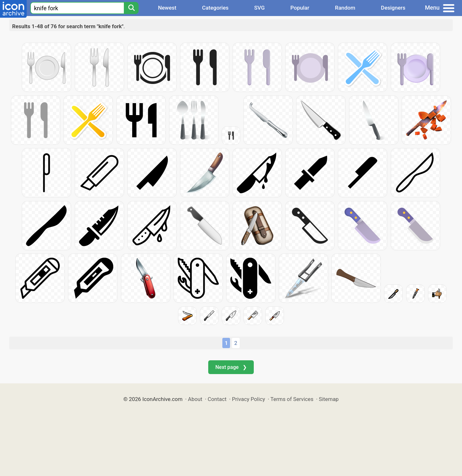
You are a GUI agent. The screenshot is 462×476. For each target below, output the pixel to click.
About (195, 399)
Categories (215, 8)
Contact (217, 399)
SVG (259, 8)
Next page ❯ (231, 367)
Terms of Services (292, 399)
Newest (167, 8)
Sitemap (329, 399)
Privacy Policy (248, 399)
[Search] (131, 8)
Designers (393, 8)
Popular (300, 8)
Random (345, 8)
